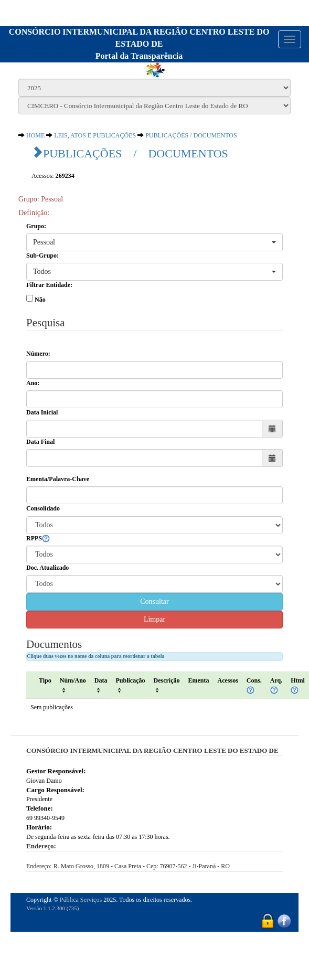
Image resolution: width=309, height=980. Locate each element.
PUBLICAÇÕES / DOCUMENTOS (191, 135)
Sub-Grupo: (42, 255)
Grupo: (36, 226)
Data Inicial (42, 412)
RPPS (38, 539)
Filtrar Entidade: (49, 285)
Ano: (33, 383)
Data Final (40, 442)
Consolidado (43, 508)
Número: (38, 354)
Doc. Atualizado (47, 568)
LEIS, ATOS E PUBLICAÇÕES (95, 135)
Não (40, 300)
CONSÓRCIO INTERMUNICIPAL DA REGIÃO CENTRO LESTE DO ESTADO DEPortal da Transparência (139, 44)
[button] (154, 242)
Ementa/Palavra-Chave (58, 479)
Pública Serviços (81, 900)
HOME (35, 135)
